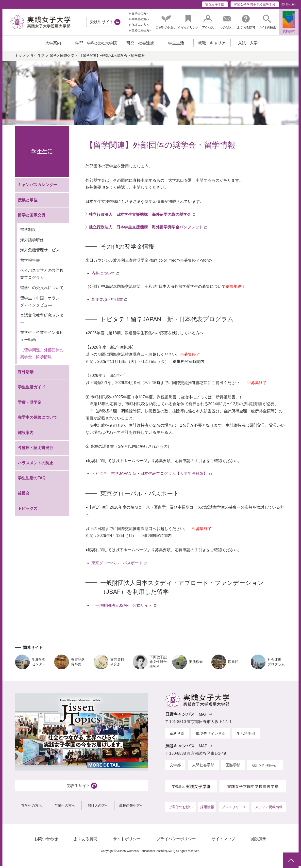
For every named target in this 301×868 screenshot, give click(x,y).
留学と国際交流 (62, 58)
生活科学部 (246, 736)
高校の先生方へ (142, 31)
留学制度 (28, 232)
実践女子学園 (215, 5)
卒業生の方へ (140, 19)
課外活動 (26, 374)
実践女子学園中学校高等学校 (255, 5)
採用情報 (207, 809)
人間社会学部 (203, 767)
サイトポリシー (127, 841)
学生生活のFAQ (32, 480)
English (291, 4)
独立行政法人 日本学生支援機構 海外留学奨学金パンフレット (146, 230)
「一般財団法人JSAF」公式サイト (122, 608)
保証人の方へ (140, 25)
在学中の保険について (37, 420)
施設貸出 (259, 841)
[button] (267, 22)
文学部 (175, 767)
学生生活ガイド (32, 390)
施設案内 (26, 435)
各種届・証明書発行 (35, 450)
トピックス (28, 511)
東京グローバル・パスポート (117, 565)
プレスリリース (234, 809)
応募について (103, 276)
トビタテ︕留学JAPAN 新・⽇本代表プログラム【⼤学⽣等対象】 (149, 476)
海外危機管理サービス (40, 252)
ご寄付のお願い (181, 809)
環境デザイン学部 (211, 736)
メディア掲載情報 (269, 809)
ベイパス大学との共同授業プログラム (42, 276)
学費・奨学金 (30, 405)
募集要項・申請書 (107, 302)
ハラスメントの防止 (35, 465)
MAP (203, 717)
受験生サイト (102, 22)
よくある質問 (85, 841)
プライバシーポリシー (176, 841)
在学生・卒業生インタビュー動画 (42, 338)
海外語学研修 (32, 242)
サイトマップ (223, 841)
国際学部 (233, 767)
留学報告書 (30, 263)
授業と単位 (28, 202)
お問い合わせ (46, 841)
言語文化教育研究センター (42, 321)
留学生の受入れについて (42, 290)
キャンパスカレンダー (37, 187)
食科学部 (177, 736)
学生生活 (38, 58)
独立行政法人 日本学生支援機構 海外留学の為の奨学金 (140, 217)
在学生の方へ (140, 14)
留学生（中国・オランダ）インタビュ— (40, 304)
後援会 (24, 496)
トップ (20, 58)
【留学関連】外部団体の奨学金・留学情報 (42, 356)
